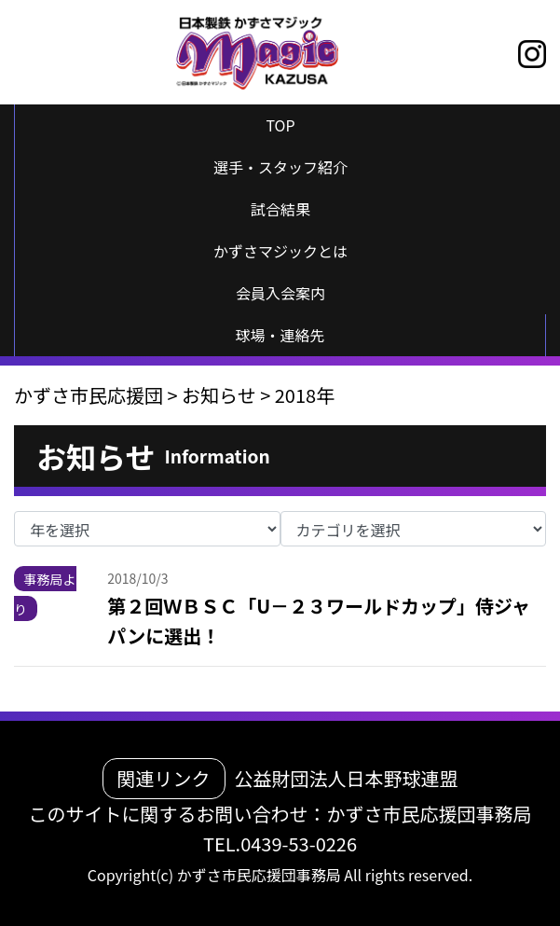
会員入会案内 (280, 293)
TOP (280, 125)
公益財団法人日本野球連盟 (347, 778)
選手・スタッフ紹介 (280, 167)
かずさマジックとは (280, 251)
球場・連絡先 (280, 335)
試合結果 (280, 209)
